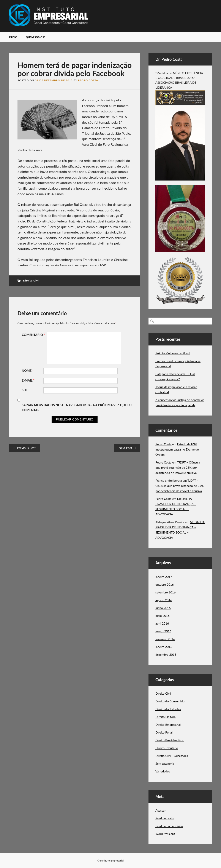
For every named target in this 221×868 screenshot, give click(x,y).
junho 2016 (163, 608)
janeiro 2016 (164, 647)
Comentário (34, 335)
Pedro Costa (88, 80)
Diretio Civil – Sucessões (172, 756)
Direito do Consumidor (170, 701)
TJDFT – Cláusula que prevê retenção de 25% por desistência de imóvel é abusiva (178, 468)
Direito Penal (164, 732)
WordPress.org (165, 834)
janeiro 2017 (164, 577)
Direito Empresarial (168, 725)
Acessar (160, 810)
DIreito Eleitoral (166, 717)
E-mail (29, 380)
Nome (28, 371)
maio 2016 (163, 616)
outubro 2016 (165, 584)
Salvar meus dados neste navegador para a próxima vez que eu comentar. (77, 408)
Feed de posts (165, 818)
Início (13, 37)
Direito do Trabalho (168, 709)
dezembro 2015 (166, 655)
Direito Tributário (167, 748)
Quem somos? (36, 37)
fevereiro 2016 (165, 639)
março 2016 (163, 631)
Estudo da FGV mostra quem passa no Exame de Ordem (177, 449)
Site (25, 390)
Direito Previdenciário (170, 740)
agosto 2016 (164, 600)
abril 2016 (162, 623)
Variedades (163, 771)
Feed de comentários (169, 826)
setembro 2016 (166, 592)
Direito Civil (31, 281)
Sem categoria (165, 763)
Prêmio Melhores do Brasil (173, 353)
